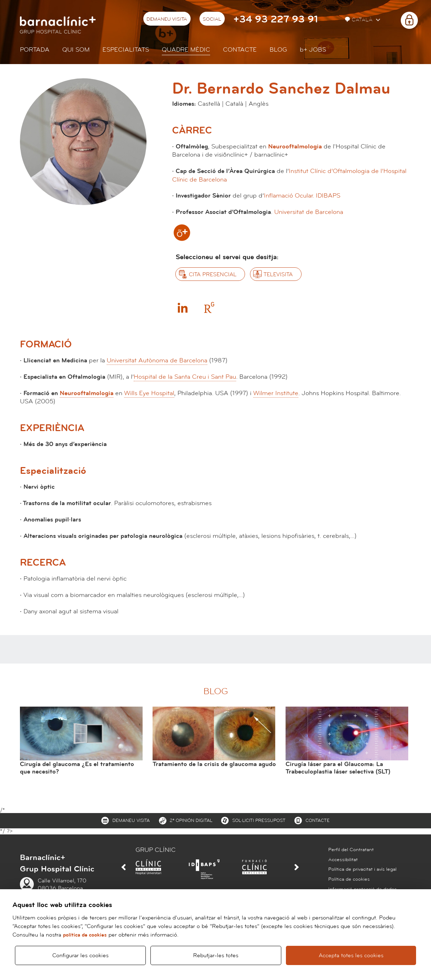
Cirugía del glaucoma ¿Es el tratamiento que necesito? (77, 768)
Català (360, 20)
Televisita (278, 274)
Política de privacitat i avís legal (362, 869)
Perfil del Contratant (351, 850)
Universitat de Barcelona (309, 212)
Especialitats (126, 50)
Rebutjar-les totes (216, 955)
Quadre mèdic (186, 50)
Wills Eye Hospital (149, 393)
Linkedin (182, 308)
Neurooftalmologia (295, 146)
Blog (278, 50)
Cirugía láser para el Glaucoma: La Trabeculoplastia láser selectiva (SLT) (338, 768)
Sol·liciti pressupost (259, 821)
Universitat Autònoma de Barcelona (157, 360)
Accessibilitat (343, 860)
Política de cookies (349, 879)
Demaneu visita (167, 19)
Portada (35, 50)
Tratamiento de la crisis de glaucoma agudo (214, 764)
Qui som (76, 50)
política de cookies (85, 935)
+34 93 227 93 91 (276, 19)
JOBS (313, 50)
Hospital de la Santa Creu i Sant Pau (185, 377)
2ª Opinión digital (191, 821)
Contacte (240, 50)
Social (212, 19)
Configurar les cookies (80, 955)
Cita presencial (213, 274)
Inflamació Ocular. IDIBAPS (302, 196)
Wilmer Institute (276, 393)
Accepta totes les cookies (351, 955)
